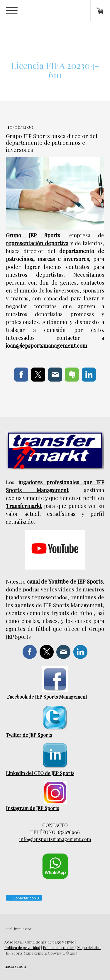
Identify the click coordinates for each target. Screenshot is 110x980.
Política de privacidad (22, 947)
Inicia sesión (15, 966)
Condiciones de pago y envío (50, 942)
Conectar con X (24, 898)
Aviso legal (13, 942)
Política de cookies (59, 947)
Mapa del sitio (89, 947)
